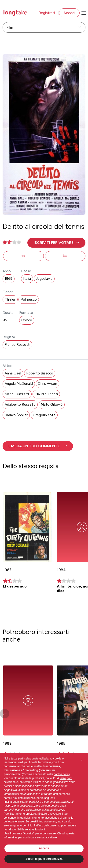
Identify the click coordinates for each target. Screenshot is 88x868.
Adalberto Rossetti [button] (20, 405)
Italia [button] (27, 279)
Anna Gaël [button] (13, 373)
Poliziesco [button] (29, 300)
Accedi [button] (69, 13)
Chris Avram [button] (48, 384)
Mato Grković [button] (52, 405)
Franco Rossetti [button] (17, 345)
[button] (56, 243)
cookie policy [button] (62, 774)
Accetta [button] (44, 848)
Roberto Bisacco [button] (40, 373)
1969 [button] (9, 279)
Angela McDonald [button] (19, 384)
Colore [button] (27, 320)
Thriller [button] (10, 300)
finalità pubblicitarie (16, 802)
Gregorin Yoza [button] (44, 415)
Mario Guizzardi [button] (17, 394)
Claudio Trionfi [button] (46, 394)
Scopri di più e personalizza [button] (44, 859)
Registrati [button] (47, 13)
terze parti (66, 778)
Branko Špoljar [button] (16, 415)
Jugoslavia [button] (44, 279)
